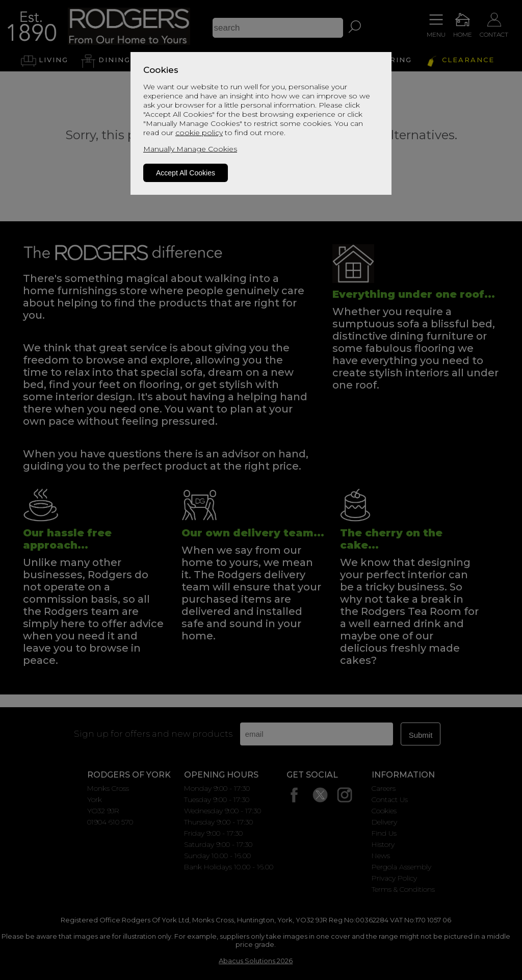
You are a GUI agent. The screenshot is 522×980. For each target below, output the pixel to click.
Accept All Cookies (186, 173)
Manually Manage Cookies (190, 149)
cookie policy (199, 133)
